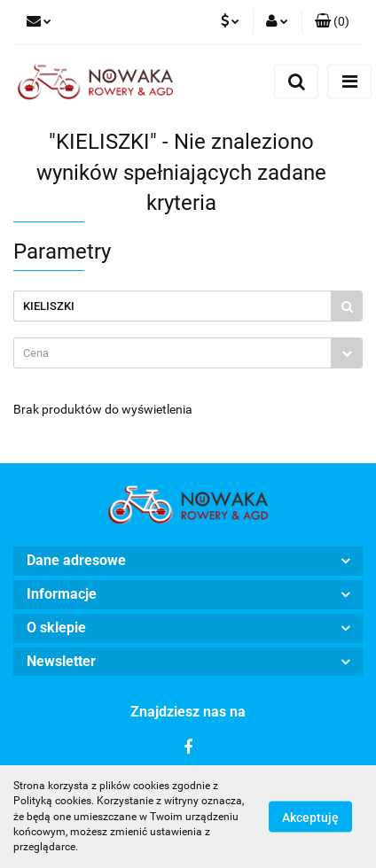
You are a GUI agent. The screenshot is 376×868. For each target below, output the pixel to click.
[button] (332, 22)
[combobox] (188, 353)
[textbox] (172, 353)
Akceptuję (310, 818)
